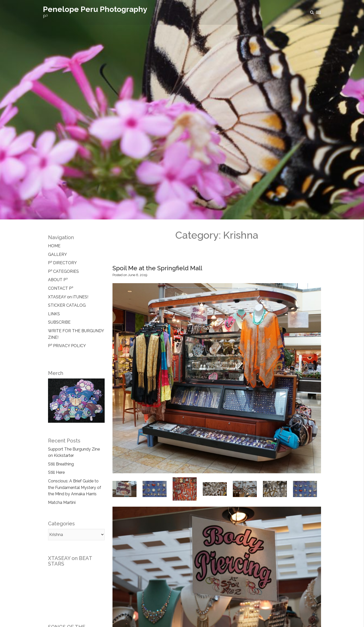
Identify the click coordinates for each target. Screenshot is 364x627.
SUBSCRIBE (59, 322)
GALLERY (58, 254)
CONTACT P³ (61, 288)
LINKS (54, 314)
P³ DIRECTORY (62, 263)
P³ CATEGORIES (63, 271)
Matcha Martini (62, 502)
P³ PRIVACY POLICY (67, 346)
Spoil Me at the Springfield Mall (157, 268)
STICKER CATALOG (67, 305)
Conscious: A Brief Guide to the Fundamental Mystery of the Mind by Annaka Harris (75, 487)
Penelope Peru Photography (95, 9)
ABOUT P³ (58, 280)
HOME (54, 246)
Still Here (56, 472)
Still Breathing (61, 464)
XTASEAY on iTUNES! (68, 297)
